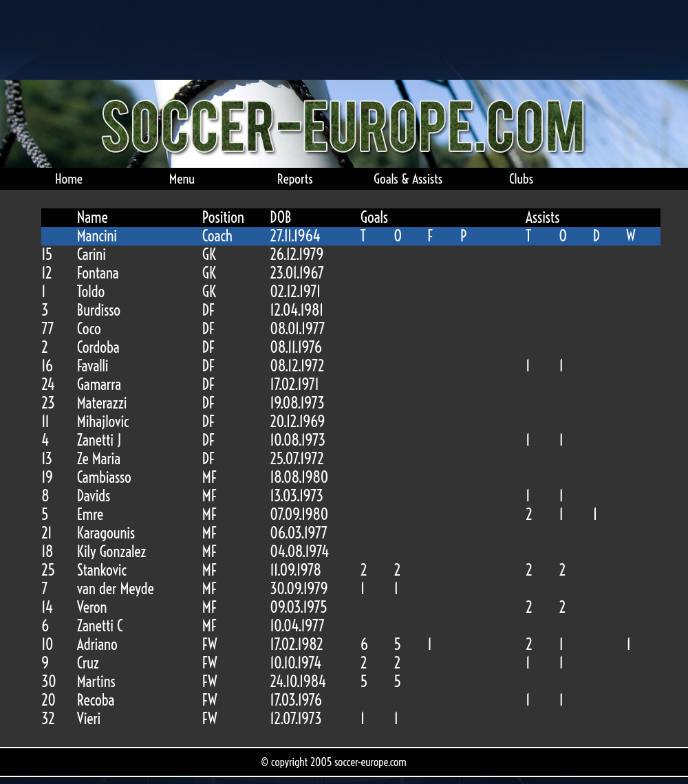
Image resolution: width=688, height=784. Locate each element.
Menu (182, 179)
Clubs (521, 179)
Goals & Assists (408, 179)
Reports (295, 179)
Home (69, 179)
